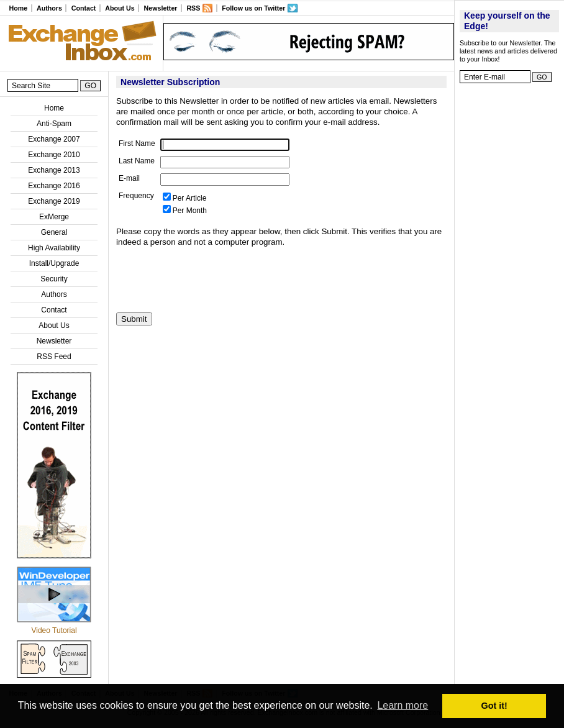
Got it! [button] (494, 706)
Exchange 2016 (54, 186)
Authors (49, 8)
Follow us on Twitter (253, 8)
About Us (120, 8)
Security (54, 279)
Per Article (190, 198)
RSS (193, 8)
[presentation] (211, 280)
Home (18, 8)
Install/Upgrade (54, 263)
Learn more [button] (403, 705)
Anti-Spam (54, 124)
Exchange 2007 (54, 139)
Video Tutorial (54, 630)
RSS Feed (54, 357)
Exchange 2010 (54, 155)
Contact (84, 8)
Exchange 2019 (54, 201)
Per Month (190, 211)
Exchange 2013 (54, 170)
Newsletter (161, 8)
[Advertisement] (509, 276)
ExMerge (54, 217)
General (54, 232)
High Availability (54, 248)
